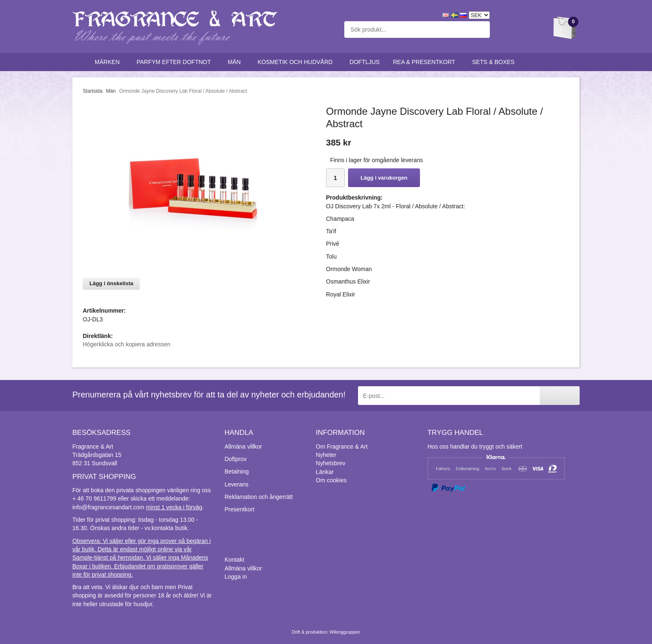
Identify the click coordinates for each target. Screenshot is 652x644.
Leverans (237, 484)
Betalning (237, 471)
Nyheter (326, 455)
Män (236, 62)
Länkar (325, 472)
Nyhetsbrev (331, 463)
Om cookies (331, 480)
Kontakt (234, 560)
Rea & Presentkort (426, 62)
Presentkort (240, 509)
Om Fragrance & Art (342, 447)
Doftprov (236, 459)
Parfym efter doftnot (175, 62)
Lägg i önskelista (111, 283)
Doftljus (365, 62)
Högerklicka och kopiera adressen (127, 344)
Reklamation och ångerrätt (259, 497)
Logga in (236, 577)
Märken (109, 62)
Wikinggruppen (345, 632)
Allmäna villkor (243, 447)
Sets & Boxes (495, 62)
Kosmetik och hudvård (297, 62)
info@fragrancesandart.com (108, 507)
